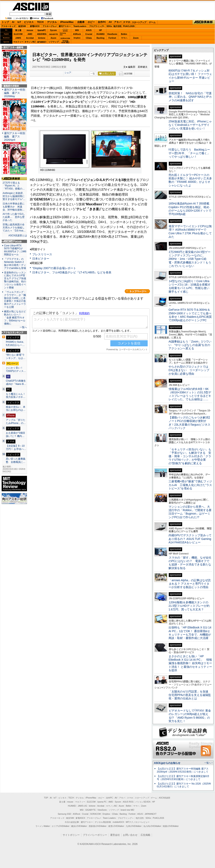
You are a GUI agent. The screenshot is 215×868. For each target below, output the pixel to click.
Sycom (53, 30)
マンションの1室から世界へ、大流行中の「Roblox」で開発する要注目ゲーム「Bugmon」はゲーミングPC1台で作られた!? (190, 512)
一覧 (93, 74)
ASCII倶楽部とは (18, 235)
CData (89, 38)
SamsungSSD (63, 34)
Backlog (101, 38)
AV (110, 22)
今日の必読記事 (72, 822)
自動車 (81, 22)
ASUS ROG (42, 34)
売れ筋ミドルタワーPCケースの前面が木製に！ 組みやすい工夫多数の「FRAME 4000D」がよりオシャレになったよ (190, 180)
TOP (46, 798)
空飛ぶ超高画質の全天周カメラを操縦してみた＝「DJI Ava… (14, 228)
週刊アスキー (65, 26)
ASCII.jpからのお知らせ (167, 763)
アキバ (118, 22)
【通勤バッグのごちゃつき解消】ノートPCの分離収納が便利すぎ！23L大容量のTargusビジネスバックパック (190, 423)
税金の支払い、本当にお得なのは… (16, 409)
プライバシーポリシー (95, 835)
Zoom (136, 38)
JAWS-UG (82, 806)
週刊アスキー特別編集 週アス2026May (15, 93)
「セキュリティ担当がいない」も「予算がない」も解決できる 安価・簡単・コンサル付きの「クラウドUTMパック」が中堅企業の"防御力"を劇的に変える (190, 456)
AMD (30, 34)
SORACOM (96, 814)
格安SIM (22, 26)
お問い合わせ (130, 835)
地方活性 (117, 26)
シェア (68, 73)
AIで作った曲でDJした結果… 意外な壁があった (14, 217)
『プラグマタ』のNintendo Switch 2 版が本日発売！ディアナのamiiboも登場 (15, 264)
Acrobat (30, 38)
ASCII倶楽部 (204, 22)
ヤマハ (124, 38)
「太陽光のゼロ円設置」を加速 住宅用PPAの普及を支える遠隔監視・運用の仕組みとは (190, 695)
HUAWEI (101, 34)
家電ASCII (35, 26)
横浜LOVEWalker (79, 826)
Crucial (89, 34)
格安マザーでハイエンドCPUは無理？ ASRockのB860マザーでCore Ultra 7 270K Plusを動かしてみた (190, 231)
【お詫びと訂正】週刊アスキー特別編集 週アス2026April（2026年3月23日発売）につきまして (183, 770)
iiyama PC (102, 802)
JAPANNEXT (42, 42)
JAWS (18, 38)
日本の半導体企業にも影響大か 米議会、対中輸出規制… (14, 207)
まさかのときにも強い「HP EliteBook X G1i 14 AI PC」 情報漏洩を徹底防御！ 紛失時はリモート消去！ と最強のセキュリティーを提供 (190, 663)
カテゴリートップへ (137, 291)
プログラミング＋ (126, 818)
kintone (42, 38)
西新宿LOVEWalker (98, 826)
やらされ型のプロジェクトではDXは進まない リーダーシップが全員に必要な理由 (189, 370)
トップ (5, 22)
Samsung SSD (64, 814)
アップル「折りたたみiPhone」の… (16, 422)
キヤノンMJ (30, 42)
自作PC (102, 22)
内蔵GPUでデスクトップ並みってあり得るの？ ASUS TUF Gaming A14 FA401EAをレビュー (190, 539)
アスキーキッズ (8, 26)
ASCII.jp (31, 7)
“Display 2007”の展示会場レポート (54, 268)
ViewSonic (112, 34)
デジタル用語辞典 (103, 822)
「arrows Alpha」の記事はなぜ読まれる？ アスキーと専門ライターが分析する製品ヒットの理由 (190, 584)
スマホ (127, 22)
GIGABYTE (53, 34)
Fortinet (112, 38)
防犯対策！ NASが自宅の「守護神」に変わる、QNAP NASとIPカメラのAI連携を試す (190, 97)
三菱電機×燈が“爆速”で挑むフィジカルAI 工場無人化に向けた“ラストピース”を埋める (190, 485)
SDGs (109, 26)
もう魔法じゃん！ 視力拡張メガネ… (16, 396)
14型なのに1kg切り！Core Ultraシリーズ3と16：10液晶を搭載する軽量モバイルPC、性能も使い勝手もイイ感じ (190, 286)
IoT (19, 22)
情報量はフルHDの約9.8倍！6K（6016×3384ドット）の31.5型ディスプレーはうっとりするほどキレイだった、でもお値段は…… (190, 394)
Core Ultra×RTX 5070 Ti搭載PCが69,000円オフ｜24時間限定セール (15, 250)
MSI (77, 30)
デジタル (52, 22)
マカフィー (18, 42)
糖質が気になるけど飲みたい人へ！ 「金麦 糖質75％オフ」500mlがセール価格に (15, 318)
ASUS (89, 30)
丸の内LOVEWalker (152, 826)
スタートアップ (139, 22)
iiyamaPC (42, 30)
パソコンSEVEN (65, 30)
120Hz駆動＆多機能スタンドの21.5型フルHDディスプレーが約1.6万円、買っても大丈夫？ (189, 606)
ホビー (91, 22)
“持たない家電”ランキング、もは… (16, 356)
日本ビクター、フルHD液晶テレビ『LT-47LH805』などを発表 (72, 272)
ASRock (77, 34)
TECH (40, 22)
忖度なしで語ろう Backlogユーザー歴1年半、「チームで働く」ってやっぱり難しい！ (189, 153)
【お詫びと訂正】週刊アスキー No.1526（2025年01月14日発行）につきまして (184, 785)
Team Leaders (109, 818)
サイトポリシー (71, 835)
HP (101, 30)
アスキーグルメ (50, 26)
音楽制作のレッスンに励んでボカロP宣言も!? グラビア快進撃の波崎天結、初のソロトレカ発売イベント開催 (15, 280)
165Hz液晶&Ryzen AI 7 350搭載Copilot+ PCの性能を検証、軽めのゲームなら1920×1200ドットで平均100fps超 (190, 209)
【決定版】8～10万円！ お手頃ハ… (16, 447)
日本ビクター (41, 259)
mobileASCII (118, 822)
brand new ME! (127, 810)
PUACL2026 (129, 26)
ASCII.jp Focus (14, 241)
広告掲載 (145, 835)
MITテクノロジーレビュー (138, 822)
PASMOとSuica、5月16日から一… (16, 344)
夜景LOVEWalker (116, 826)
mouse (30, 30)
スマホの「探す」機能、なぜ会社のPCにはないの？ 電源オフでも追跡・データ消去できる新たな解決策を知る (190, 563)
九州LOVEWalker (134, 826)
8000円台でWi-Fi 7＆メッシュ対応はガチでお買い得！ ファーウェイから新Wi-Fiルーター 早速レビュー (190, 76)
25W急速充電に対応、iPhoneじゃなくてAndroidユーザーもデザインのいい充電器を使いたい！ (190, 125)
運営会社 (115, 835)
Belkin (124, 34)
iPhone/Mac (67, 22)
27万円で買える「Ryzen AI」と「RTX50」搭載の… (14, 186)
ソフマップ (54, 42)
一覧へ (23, 327)
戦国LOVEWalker (171, 826)
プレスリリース (42, 254)
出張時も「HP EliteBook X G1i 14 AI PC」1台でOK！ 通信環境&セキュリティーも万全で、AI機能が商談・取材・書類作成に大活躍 (190, 633)
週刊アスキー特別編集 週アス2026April (15, 136)
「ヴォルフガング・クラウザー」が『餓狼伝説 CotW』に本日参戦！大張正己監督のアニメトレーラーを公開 (15, 300)
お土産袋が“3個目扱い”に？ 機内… (16, 435)
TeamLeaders (80, 26)
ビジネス (29, 22)
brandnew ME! (65, 42)
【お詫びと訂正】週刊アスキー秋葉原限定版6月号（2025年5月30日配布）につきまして (183, 778)
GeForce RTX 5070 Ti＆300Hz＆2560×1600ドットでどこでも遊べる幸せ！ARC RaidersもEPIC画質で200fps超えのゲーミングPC (190, 315)
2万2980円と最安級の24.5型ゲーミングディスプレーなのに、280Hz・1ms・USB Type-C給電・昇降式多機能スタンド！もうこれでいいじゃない (190, 259)
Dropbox (77, 38)
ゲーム (152, 22)
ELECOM (18, 34)
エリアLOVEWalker (61, 826)
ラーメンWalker (43, 826)
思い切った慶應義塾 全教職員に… (16, 460)
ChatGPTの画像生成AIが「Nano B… (16, 382)
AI (13, 22)
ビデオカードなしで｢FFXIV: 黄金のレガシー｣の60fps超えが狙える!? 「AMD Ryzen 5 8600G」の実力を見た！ (190, 716)
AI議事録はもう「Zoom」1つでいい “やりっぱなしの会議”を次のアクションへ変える (190, 345)
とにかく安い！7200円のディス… (16, 369)
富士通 (18, 30)
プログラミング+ (97, 26)
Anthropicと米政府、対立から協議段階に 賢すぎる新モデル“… (14, 196)
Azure (54, 38)
